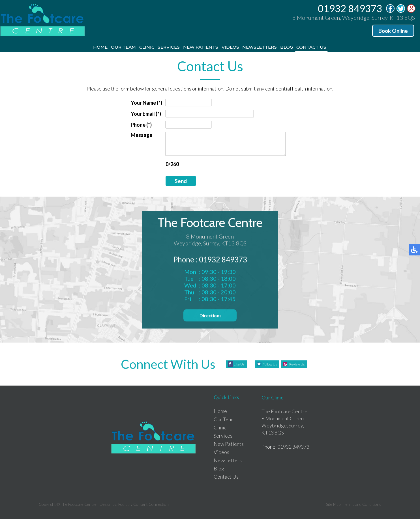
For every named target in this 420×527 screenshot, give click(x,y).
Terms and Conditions (362, 512)
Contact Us (342, 48)
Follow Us (266, 372)
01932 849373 (350, 8)
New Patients (200, 48)
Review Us (300, 372)
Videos (238, 48)
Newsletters (275, 48)
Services (159, 48)
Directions (210, 325)
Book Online (393, 31)
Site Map (333, 512)
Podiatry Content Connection (143, 512)
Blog (310, 48)
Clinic (130, 48)
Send (174, 186)
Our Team (99, 48)
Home (68, 48)
